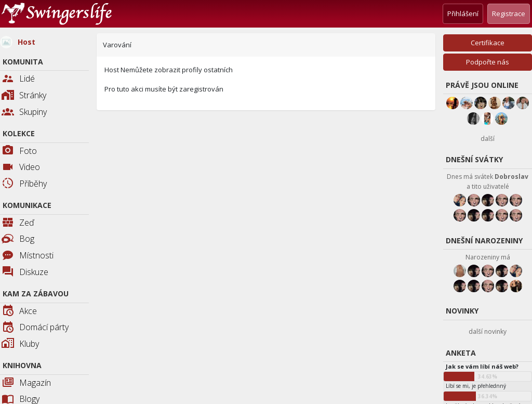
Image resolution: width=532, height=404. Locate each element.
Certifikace (488, 43)
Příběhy (24, 184)
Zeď (18, 223)
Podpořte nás (488, 62)
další (488, 139)
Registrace (509, 14)
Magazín (26, 383)
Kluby (20, 344)
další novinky (488, 331)
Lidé (18, 79)
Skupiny (24, 113)
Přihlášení (463, 14)
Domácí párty (35, 328)
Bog (18, 239)
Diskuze (25, 273)
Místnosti (28, 256)
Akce (19, 312)
